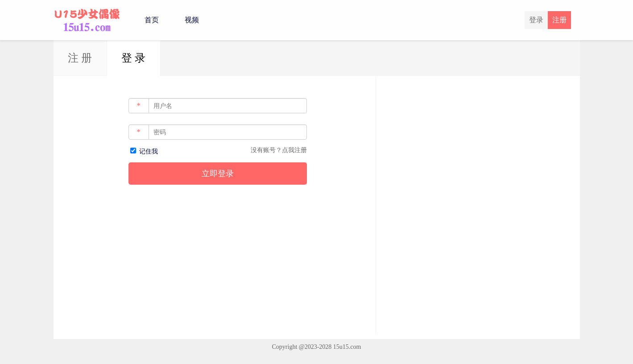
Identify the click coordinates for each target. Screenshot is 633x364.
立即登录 (218, 174)
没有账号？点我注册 (279, 150)
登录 (536, 20)
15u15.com (347, 347)
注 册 (80, 58)
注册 (559, 20)
